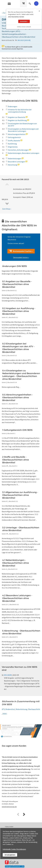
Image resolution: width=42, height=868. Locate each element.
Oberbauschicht (34, 709)
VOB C (5, 714)
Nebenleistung (21, 709)
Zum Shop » (7, 209)
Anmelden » (24, 19)
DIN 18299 (7, 675)
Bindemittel (10, 709)
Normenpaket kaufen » (21, 251)
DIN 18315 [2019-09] (24, 40)
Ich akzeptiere (10, 855)
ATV (3, 709)
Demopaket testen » (21, 257)
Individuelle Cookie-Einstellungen (14, 849)
